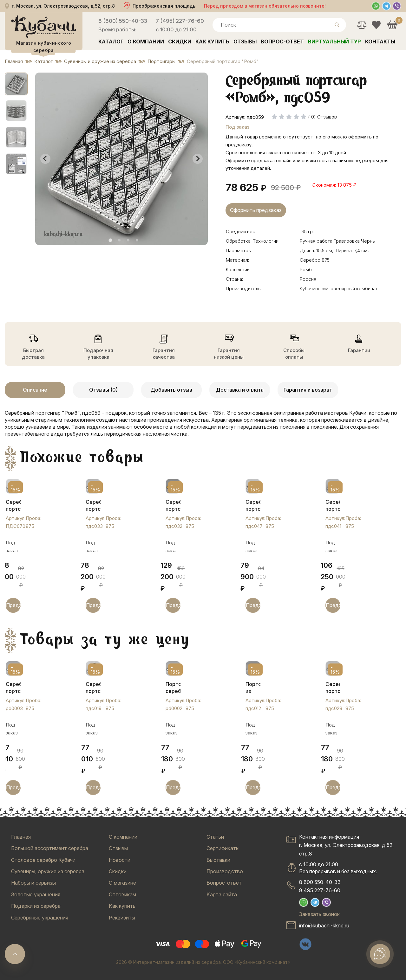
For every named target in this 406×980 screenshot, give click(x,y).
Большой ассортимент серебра (50, 848)
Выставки (218, 860)
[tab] (110, 240)
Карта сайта (222, 894)
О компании (146, 42)
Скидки (180, 42)
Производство (225, 871)
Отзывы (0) (103, 390)
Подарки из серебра (36, 906)
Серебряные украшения (40, 918)
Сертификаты (223, 848)
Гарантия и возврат (308, 390)
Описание (35, 390)
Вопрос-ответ (282, 42)
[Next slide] (198, 159)
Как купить (212, 42)
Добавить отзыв (171, 390)
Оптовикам (122, 894)
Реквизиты (122, 918)
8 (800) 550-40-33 (123, 21)
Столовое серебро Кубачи (43, 860)
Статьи (215, 837)
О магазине (122, 883)
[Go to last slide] (45, 159)
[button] (16, 84)
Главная (21, 837)
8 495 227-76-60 (320, 890)
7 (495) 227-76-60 (180, 21)
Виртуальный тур (334, 42)
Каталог (111, 42)
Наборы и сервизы (33, 883)
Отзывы (245, 42)
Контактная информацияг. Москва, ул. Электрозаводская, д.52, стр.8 (346, 845)
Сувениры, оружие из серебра (48, 871)
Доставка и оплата (240, 390)
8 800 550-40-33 (320, 882)
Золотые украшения (36, 894)
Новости (120, 860)
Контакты (380, 42)
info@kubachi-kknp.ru (324, 926)
